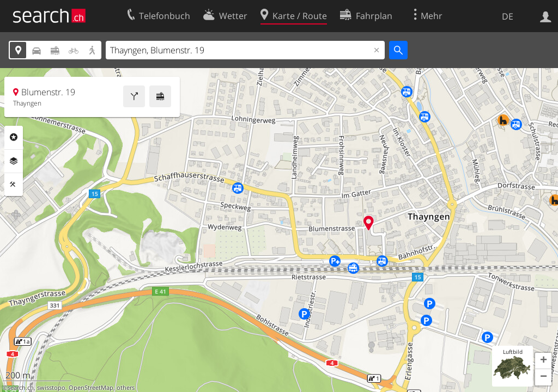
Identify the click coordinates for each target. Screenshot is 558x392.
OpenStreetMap (91, 388)
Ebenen (14, 161)
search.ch (21, 388)
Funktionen (14, 185)
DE (508, 16)
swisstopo (51, 388)
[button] (543, 361)
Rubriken (14, 137)
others (126, 388)
